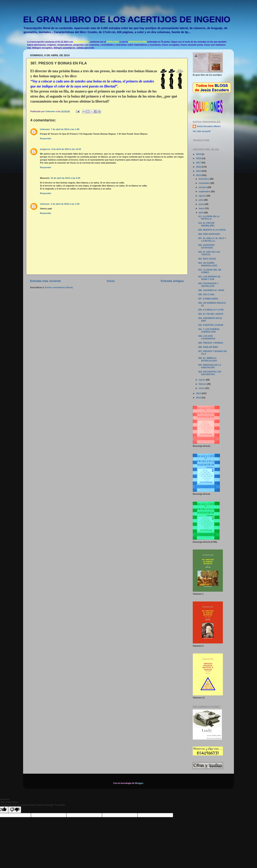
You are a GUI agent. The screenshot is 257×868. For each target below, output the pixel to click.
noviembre (205, 183)
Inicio (111, 281)
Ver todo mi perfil (202, 131)
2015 (199, 171)
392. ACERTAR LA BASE (211, 325)
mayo (202, 208)
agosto (203, 196)
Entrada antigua (172, 281)
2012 (199, 398)
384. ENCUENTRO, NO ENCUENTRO (210, 373)
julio (201, 200)
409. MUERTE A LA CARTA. (212, 230)
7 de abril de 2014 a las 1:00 (65, 129)
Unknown (45, 129)
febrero (203, 384)
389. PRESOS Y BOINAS (211, 343)
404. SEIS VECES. (207, 259)
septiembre (205, 191)
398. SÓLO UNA (206, 294)
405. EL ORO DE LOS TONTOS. (209, 253)
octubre (203, 187)
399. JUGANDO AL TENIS (211, 290)
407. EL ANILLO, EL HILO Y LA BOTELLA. (212, 240)
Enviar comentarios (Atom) (59, 287)
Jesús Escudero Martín (209, 126)
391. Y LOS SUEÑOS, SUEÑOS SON (209, 330)
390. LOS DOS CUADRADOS (207, 337)
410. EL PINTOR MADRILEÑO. (207, 224)
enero (202, 388)
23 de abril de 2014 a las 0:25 (65, 178)
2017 (199, 163)
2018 (199, 158)
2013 (199, 393)
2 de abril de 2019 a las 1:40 (65, 204)
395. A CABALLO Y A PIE (211, 310)
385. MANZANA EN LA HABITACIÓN (210, 366)
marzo (202, 380)
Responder (46, 138)
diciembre (204, 179)
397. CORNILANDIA (208, 299)
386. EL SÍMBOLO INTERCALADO (208, 359)
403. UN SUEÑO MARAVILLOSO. (208, 264)
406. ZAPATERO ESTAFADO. (206, 246)
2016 (199, 167)
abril (201, 213)
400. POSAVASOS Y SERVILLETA (208, 285)
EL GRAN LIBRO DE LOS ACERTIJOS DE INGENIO (127, 19)
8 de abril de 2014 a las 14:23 (66, 149)
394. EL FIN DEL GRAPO (211, 314)
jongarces (45, 149)
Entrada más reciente (45, 281)
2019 (199, 154)
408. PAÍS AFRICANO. (209, 234)
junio (202, 204)
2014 (199, 175)
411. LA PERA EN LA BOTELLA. (209, 218)
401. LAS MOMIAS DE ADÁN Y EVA (209, 278)
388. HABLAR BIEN (208, 347)
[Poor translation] (15, 810)
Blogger (139, 783)
